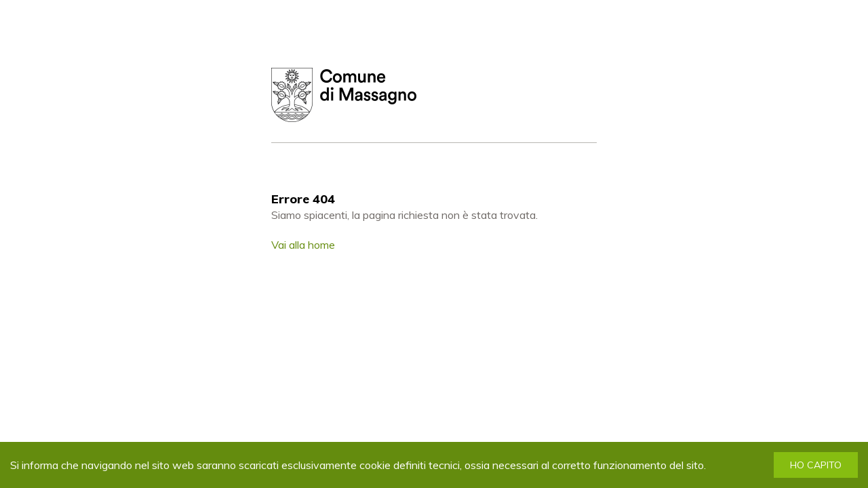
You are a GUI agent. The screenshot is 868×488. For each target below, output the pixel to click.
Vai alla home (303, 245)
